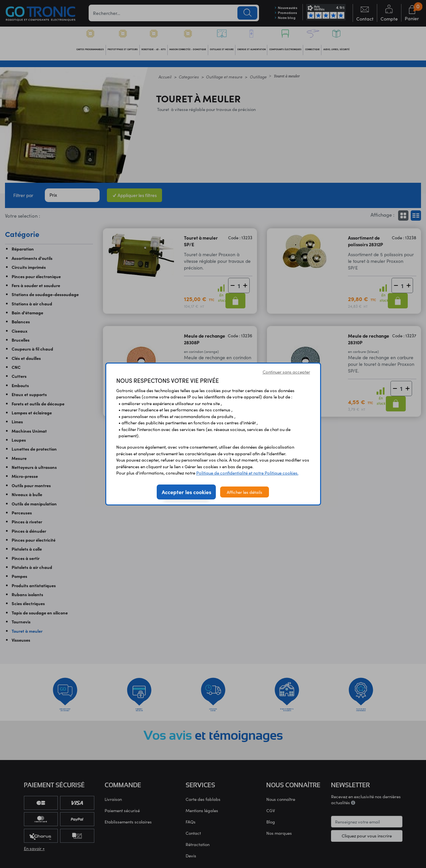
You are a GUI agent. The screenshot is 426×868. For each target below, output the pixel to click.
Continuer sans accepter (286, 372)
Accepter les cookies (186, 492)
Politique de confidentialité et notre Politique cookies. (247, 473)
